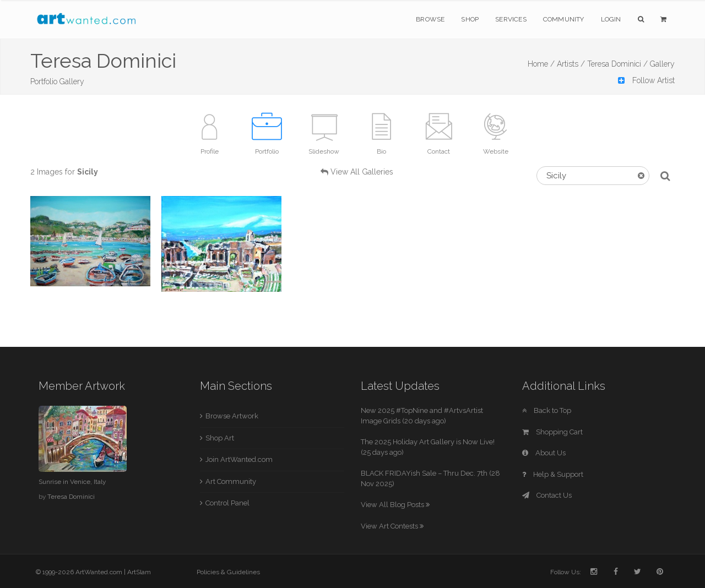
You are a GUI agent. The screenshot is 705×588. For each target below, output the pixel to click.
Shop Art (220, 438)
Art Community (231, 481)
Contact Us (547, 495)
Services (511, 19)
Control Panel (227, 503)
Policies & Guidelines (228, 572)
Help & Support (553, 474)
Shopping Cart (552, 432)
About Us (544, 453)
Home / (541, 64)
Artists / (571, 64)
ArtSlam (139, 572)
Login (611, 19)
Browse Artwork (232, 416)
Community (564, 19)
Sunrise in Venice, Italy (72, 482)
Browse (430, 19)
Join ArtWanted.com (239, 459)
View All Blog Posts (395, 505)
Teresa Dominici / (617, 64)
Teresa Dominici (71, 497)
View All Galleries (362, 172)
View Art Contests (392, 526)
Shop (470, 19)
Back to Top (547, 410)
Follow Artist (646, 80)
